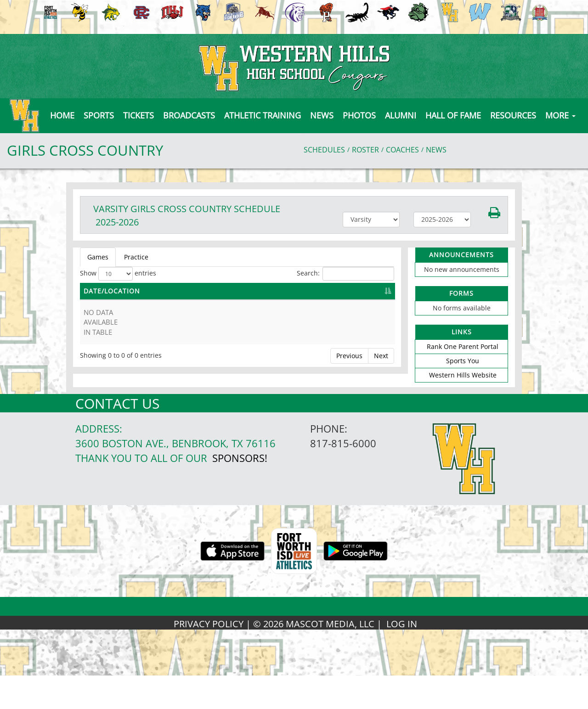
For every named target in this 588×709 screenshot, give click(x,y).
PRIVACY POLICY (209, 624)
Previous (349, 356)
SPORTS (99, 115)
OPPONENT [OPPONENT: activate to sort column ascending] (282, 291)
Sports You (463, 361)
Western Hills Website (463, 375)
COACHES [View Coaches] (402, 150)
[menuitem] (49, 12)
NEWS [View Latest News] (436, 150)
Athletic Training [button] (263, 115)
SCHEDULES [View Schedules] (324, 150)
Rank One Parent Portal (463, 346)
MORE (560, 115)
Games (98, 257)
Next (381, 356)
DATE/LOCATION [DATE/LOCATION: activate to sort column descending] (112, 291)
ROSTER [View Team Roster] (365, 150)
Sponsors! (240, 458)
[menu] (62, 115)
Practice (136, 257)
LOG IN (402, 624)
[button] (139, 115)
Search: (345, 274)
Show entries (118, 274)
